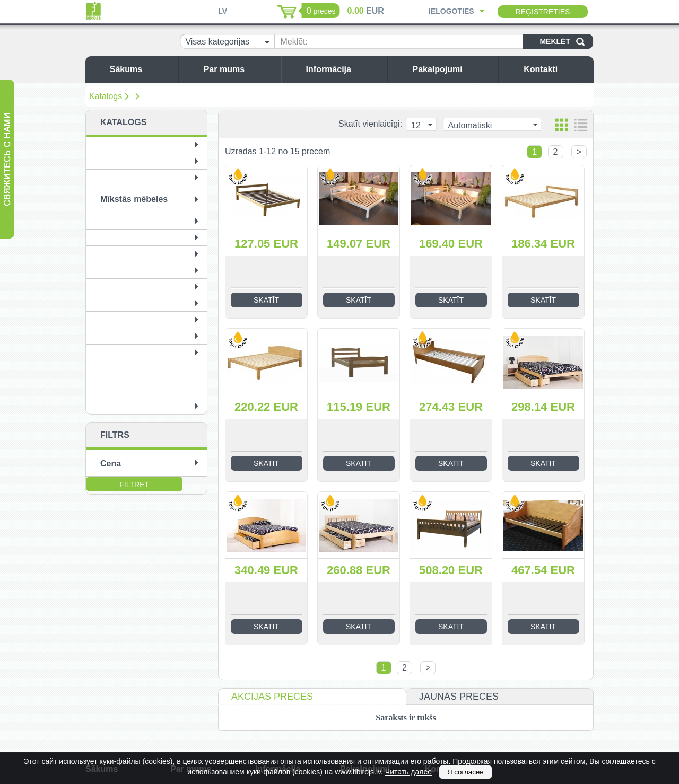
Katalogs (106, 96)
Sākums (141, 69)
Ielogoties (451, 11)
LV (223, 11)
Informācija (344, 69)
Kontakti (556, 69)
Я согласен (465, 772)
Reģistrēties (543, 12)
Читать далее (408, 772)
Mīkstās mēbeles (134, 199)
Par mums (240, 69)
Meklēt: (294, 42)
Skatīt (266, 300)
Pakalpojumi (452, 69)
